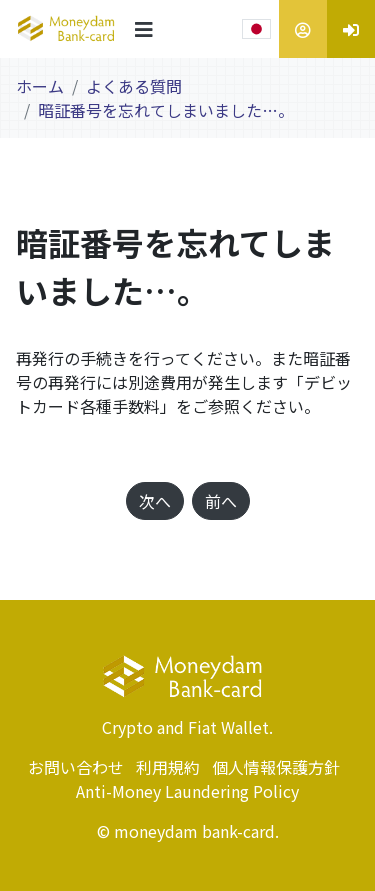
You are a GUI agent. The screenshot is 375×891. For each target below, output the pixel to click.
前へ (221, 501)
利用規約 (168, 767)
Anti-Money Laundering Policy (187, 791)
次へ (155, 501)
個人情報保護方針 (276, 767)
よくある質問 (134, 86)
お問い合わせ (76, 767)
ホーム (40, 86)
